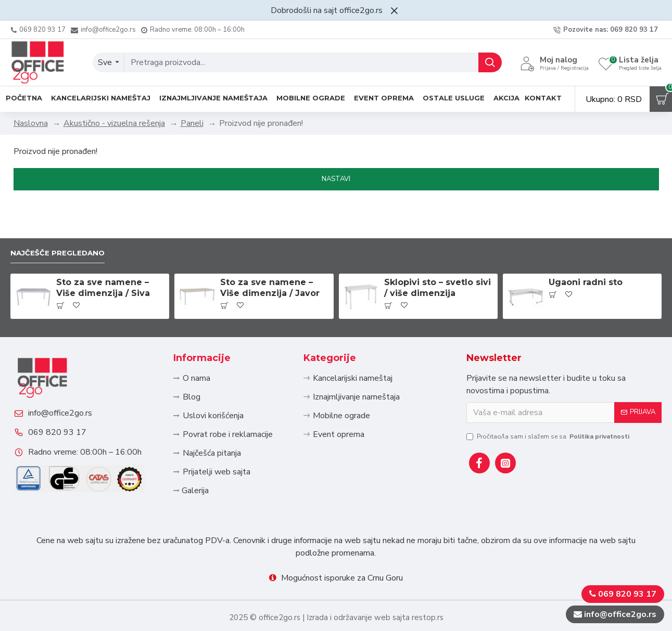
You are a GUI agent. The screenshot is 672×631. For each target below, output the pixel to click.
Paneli (192, 123)
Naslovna (31, 123)
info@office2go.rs (69, 391)
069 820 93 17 (66, 419)
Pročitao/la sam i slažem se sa (549, 400)
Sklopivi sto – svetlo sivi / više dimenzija (438, 252)
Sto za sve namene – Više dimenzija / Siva (103, 252)
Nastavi (336, 179)
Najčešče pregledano (65, 216)
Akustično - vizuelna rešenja (114, 123)
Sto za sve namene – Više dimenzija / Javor (270, 252)
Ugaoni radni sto (586, 246)
